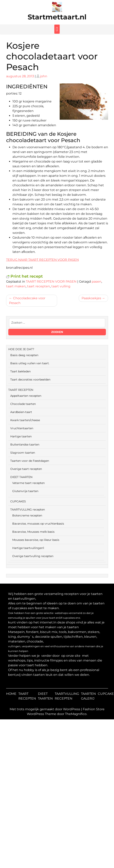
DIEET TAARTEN (21, 477)
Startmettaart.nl (57, 17)
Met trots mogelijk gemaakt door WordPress (45, 709)
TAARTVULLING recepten (28, 510)
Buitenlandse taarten (25, 445)
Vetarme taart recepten (28, 483)
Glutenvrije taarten (25, 491)
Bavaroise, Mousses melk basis (33, 532)
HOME (11, 694)
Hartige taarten (21, 436)
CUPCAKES (18, 501)
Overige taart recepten (26, 469)
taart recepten (39, 286)
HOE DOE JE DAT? (21, 349)
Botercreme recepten (27, 515)
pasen (97, 282)
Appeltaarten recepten (26, 396)
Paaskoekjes (91, 298)
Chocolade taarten (23, 404)
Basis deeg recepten (24, 355)
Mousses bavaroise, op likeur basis (36, 540)
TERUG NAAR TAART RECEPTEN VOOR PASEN (42, 260)
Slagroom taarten (23, 453)
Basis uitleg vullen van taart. (30, 363)
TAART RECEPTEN (21, 390)
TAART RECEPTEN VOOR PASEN (51, 282)
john (44, 76)
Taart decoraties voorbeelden (30, 380)
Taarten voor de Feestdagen (30, 461)
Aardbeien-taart (21, 412)
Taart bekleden (20, 371)
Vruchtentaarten (22, 428)
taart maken (16, 286)
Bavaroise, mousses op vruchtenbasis (38, 524)
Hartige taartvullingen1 (28, 548)
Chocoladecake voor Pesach (27, 301)
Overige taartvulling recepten (33, 556)
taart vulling (61, 286)
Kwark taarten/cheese (25, 420)
